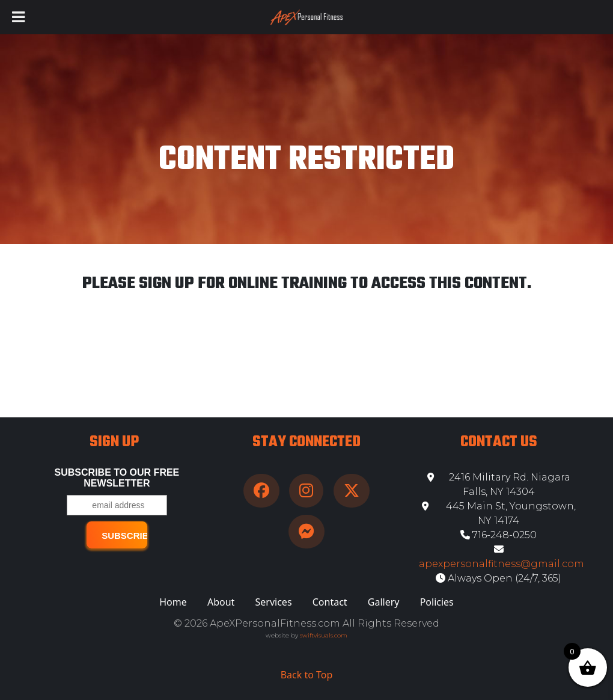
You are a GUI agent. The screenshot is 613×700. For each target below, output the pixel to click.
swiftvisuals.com (324, 635)
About (221, 602)
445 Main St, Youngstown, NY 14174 (499, 513)
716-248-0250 (499, 535)
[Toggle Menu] (18, 17)
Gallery (384, 602)
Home (173, 602)
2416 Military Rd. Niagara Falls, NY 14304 (499, 484)
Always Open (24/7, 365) (499, 578)
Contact (330, 602)
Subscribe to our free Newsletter (117, 478)
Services (274, 602)
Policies (437, 602)
